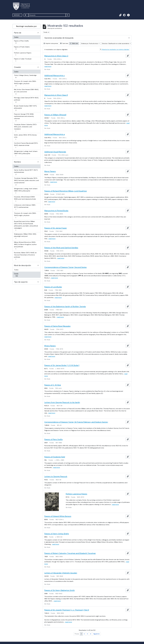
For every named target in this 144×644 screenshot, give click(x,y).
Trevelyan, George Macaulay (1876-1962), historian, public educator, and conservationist (26, 182)
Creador (17, 67)
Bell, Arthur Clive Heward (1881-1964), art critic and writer (26, 92)
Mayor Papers (50, 171)
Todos (16, 37)
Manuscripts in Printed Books (56, 211)
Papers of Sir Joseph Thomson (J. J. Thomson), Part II (67, 610)
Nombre (17, 162)
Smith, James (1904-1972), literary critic (25, 137)
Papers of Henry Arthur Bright (57, 534)
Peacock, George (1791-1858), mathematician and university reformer (24, 117)
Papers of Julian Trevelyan (23, 60)
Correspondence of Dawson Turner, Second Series (65, 267)
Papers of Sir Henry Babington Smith (60, 590)
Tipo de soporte (21, 282)
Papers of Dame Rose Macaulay (57, 326)
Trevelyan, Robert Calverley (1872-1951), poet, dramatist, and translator (26, 128)
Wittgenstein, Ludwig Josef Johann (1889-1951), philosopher (26, 154)
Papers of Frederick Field (55, 457)
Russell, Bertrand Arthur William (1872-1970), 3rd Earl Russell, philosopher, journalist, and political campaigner (26, 226)
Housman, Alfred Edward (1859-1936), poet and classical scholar (25, 199)
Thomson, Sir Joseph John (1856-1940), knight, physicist (25, 84)
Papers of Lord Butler (53, 287)
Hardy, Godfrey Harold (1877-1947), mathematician (26, 172)
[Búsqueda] (47, 15)
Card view (64, 43)
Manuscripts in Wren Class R (56, 95)
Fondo (19, 275)
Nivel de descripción (22, 265)
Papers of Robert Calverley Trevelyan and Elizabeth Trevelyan (70, 553)
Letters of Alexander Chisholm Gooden (61, 573)
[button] (120, 15)
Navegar (17, 15)
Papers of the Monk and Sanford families (61, 248)
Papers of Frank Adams (22, 48)
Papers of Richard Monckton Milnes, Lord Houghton (66, 191)
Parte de (18, 33)
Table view (74, 43)
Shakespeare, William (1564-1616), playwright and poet (25, 236)
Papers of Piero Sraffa (21, 42)
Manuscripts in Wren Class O (56, 56)
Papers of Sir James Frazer (56, 228)
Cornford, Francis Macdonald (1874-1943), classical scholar (26, 145)
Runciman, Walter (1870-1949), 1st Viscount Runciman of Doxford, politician (25, 256)
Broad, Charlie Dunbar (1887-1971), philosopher (25, 108)
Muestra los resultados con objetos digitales (115, 49)
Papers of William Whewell (55, 115)
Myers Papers (50, 346)
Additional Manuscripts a (55, 134)
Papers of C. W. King (53, 385)
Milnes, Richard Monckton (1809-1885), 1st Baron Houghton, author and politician (25, 246)
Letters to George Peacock (56, 476)
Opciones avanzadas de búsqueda (59, 38)
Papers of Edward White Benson (58, 516)
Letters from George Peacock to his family (62, 402)
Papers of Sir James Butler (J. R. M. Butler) (62, 365)
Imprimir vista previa (51, 43)
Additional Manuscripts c (55, 75)
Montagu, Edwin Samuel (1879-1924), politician (26, 100)
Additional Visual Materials (55, 152)
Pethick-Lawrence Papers (23, 54)
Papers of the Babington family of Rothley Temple (65, 306)
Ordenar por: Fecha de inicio (90, 43)
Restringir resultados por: (27, 26)
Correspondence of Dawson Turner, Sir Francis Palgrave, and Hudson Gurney (76, 422)
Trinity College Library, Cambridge (25, 76)
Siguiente (96, 634)
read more (48, 66)
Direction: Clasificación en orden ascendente (116, 43)
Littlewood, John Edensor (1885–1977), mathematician (25, 207)
